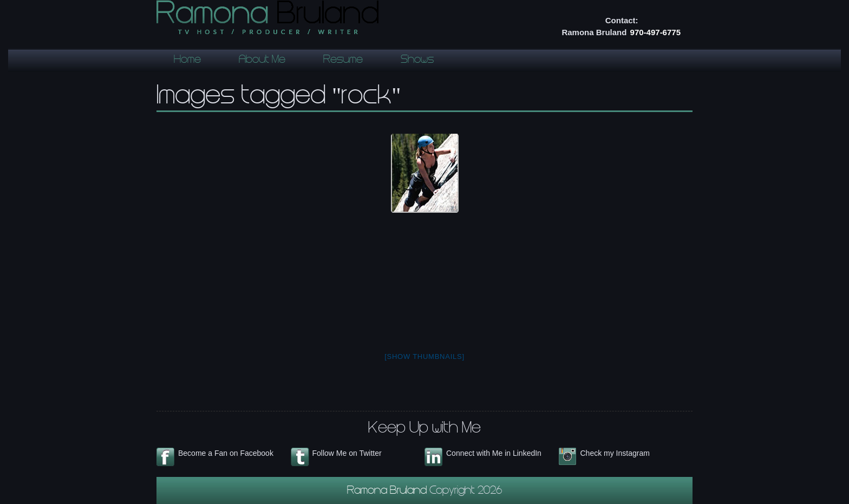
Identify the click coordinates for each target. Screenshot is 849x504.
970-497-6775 (655, 32)
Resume (343, 61)
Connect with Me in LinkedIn (494, 453)
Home (187, 61)
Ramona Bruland (388, 492)
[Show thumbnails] (424, 356)
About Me (262, 61)
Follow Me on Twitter (347, 453)
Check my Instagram (615, 453)
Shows (417, 61)
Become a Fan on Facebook (226, 453)
